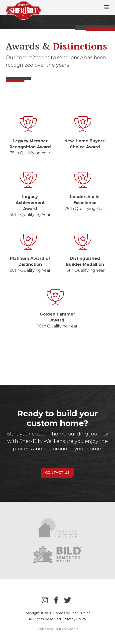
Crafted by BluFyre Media (57, 629)
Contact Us (57, 473)
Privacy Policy (75, 619)
